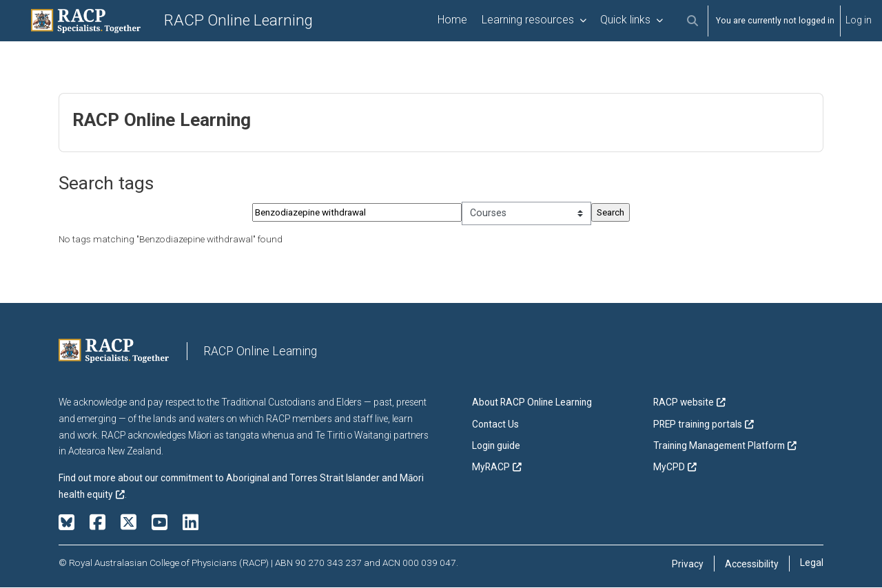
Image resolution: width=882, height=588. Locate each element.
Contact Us (495, 425)
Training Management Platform (719, 446)
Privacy (688, 565)
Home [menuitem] (452, 20)
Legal (812, 563)
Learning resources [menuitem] (528, 20)
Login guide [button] (496, 446)
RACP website (684, 403)
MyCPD (669, 468)
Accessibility (752, 565)
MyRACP (491, 468)
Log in (859, 20)
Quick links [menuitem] (625, 20)
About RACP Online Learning (532, 403)
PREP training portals (698, 425)
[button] (692, 21)
